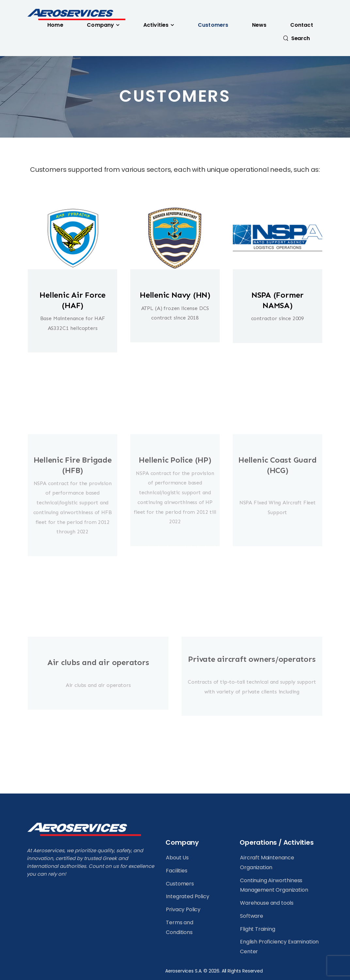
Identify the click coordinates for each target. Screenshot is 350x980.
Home (55, 25)
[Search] (296, 38)
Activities (156, 25)
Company (100, 25)
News (259, 25)
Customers (213, 25)
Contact (302, 25)
